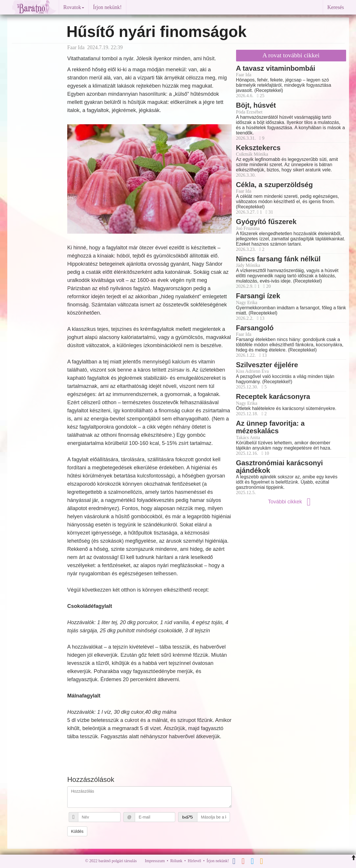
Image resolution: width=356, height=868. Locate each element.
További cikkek (291, 502)
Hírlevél (194, 861)
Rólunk (176, 861)
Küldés (77, 831)
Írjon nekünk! (107, 7)
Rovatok (74, 7)
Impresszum (155, 861)
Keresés (336, 7)
